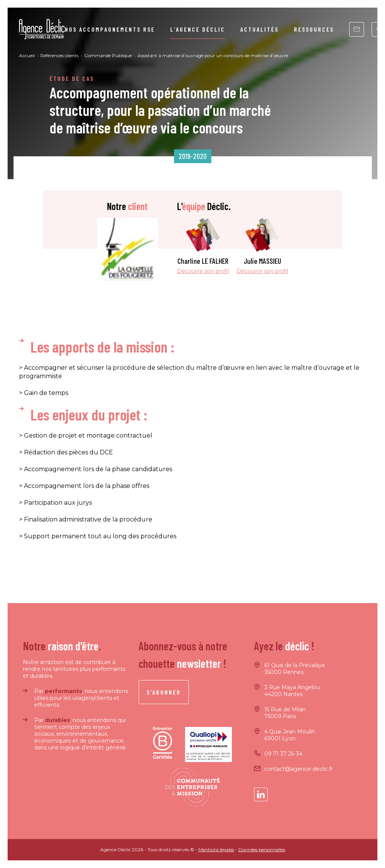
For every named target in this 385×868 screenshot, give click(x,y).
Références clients (60, 55)
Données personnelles (262, 850)
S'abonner (164, 692)
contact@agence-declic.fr (299, 769)
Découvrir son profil (203, 271)
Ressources (314, 29)
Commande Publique (109, 55)
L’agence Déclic (198, 29)
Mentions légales (216, 850)
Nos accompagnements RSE (110, 29)
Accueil (27, 55)
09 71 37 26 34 (283, 754)
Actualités (260, 29)
